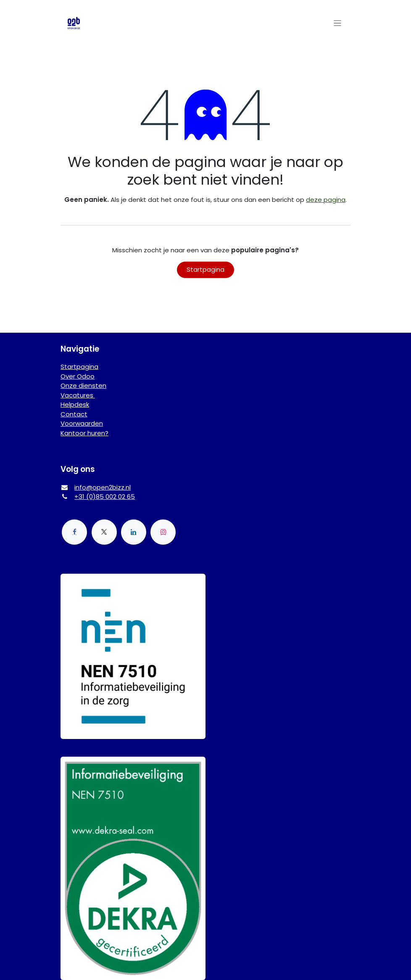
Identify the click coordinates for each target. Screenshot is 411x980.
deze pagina (326, 200)
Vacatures (78, 395)
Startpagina (205, 269)
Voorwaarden (82, 423)
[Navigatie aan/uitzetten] (338, 23)
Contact (74, 414)
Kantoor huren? (84, 433)
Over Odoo (78, 376)
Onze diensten (83, 385)
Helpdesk (75, 404)
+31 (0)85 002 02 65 (105, 497)
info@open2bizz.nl (103, 487)
